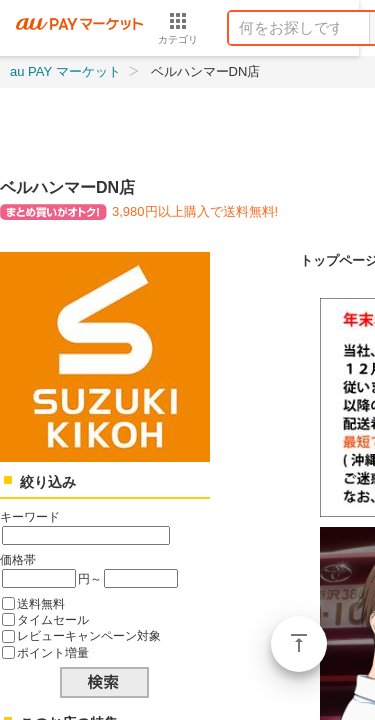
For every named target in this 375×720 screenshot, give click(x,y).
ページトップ (299, 644)
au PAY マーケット (65, 71)
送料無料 (41, 603)
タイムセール (53, 619)
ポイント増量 (53, 652)
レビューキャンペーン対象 (89, 635)
